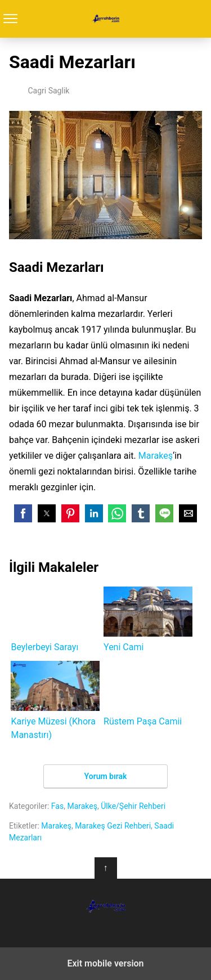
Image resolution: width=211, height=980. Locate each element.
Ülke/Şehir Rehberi (133, 806)
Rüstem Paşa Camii (148, 694)
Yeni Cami (148, 619)
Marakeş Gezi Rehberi (113, 826)
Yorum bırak (106, 776)
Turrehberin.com (105, 19)
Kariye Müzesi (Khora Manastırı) (55, 701)
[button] (23, 513)
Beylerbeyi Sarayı (55, 619)
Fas (57, 806)
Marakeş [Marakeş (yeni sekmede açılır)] (156, 456)
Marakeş (82, 806)
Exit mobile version (105, 963)
